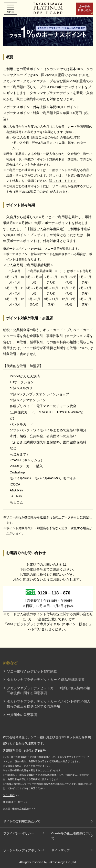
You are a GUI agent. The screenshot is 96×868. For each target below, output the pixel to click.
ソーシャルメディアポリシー (23, 850)
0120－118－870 (54, 593)
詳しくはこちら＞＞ (63, 181)
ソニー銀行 (9, 795)
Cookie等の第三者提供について (71, 836)
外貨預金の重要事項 (22, 715)
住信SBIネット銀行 (13, 802)
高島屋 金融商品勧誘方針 (17, 809)
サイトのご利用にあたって (22, 821)
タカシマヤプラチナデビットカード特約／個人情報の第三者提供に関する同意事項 (49, 691)
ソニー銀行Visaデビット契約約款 (32, 671)
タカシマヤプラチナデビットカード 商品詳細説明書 (46, 680)
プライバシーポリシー (19, 833)
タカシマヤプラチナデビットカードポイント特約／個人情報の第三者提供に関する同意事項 (49, 704)
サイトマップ (61, 850)
